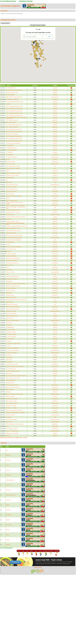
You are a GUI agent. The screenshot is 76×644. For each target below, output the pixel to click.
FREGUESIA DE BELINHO (13, 277)
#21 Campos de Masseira (12, 127)
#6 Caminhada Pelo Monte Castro (14, 136)
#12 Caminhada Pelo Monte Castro (15, 111)
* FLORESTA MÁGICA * (12, 150)
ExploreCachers (55, 97)
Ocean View (9, 362)
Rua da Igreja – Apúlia (12, 401)
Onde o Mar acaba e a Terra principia (15, 366)
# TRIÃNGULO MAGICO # (13, 99)
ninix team (55, 226)
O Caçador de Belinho (12, 334)
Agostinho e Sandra (55, 419)
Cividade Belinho (10, 242)
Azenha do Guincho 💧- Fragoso (14, 196)
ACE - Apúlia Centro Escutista (13, 166)
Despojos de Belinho (11, 256)
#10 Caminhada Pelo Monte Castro (15, 106)
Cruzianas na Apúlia (11, 254)
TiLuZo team (9, 525)
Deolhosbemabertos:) (55, 311)
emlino (55, 314)
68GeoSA (55, 235)
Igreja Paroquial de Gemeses (13, 286)
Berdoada (55, 122)
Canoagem (9, 219)
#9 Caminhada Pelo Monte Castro (14, 141)
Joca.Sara (55, 270)
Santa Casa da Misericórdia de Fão (15, 410)
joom (55, 182)
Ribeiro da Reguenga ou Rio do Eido (15, 394)
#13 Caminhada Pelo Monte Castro (15, 113)
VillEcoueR (8, 455)
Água (8, 171)
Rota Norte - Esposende (12, 399)
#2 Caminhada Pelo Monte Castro (14, 125)
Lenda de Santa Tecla (11, 288)
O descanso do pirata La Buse (13, 343)
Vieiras (55, 417)
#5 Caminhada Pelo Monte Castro (14, 132)
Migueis (55, 337)
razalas (55, 261)
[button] (38, 51)
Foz (7, 274)
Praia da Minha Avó (11, 380)
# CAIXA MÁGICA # (11, 88)
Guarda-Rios (9, 281)
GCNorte (55, 318)
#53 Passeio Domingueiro (12, 134)
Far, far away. (10, 265)
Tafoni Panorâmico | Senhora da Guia (15, 424)
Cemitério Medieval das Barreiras (14, 238)
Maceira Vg (9, 293)
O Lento (8, 346)
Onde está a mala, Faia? (12, 364)
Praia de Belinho (10, 383)
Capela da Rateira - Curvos (13, 221)
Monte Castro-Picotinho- (12, 316)
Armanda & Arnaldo (55, 215)
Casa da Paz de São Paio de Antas (15, 235)
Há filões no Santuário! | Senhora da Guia (16, 284)
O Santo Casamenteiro (12, 353)
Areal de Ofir (9, 182)
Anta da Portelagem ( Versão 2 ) (14, 173)
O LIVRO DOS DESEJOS (12, 348)
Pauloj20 (8, 520)
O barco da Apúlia (11, 330)
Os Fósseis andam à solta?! (13, 371)
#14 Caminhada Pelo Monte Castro (15, 115)
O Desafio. (9, 341)
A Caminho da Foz (11, 162)
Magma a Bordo (10, 295)
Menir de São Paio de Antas (13, 309)
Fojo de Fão (9, 270)
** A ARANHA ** (10, 155)
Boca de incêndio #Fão (12, 201)
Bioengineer (55, 401)
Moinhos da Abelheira (11, 314)
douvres (55, 369)
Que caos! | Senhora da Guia (13, 387)
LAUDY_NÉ (9, 485)
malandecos (55, 249)
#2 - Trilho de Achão (11, 122)
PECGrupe (55, 224)
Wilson (8, 436)
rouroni (7, 465)
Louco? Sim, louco (11, 290)
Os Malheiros (9, 515)
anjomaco (55, 189)
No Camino (9, 323)
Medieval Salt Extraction (12, 304)
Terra (8, 426)
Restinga (9, 392)
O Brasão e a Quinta (11, 332)
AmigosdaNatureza (55, 185)
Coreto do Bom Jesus (11, 249)
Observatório (9, 357)
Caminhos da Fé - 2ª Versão (13, 212)
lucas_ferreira (55, 196)
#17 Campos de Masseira (12, 120)
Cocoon (8, 244)
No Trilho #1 (9, 325)
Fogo (8, 267)
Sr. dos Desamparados (12, 419)
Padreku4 (55, 175)
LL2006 (55, 302)
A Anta (8, 159)
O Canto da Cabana (11, 337)
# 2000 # (9, 104)
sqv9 (55, 208)
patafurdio (55, 92)
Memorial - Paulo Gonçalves (13, 307)
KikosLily (8, 530)
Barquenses (55, 307)
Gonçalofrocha (55, 201)
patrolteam (55, 316)
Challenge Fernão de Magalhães (14, 240)
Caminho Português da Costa (13, 210)
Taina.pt (16, 6)
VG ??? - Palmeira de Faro (13, 431)
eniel (55, 300)
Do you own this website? (30, 37)
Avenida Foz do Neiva (12, 191)
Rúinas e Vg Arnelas (11, 406)
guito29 (55, 198)
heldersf (8, 505)
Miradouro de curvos (11, 311)
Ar (7, 180)
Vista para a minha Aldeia (12, 433)
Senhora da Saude (11, 415)
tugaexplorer (55, 120)
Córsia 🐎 (9, 251)
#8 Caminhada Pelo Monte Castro (14, 139)
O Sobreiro (9, 355)
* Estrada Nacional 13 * (12, 148)
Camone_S (55, 173)
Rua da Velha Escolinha (12, 403)
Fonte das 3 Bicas (11, 272)
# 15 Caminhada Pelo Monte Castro (15, 102)
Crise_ (55, 166)
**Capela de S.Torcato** (12, 157)
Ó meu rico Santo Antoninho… (13, 350)
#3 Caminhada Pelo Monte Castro (14, 129)
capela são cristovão (11, 233)
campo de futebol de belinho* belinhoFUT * (16, 217)
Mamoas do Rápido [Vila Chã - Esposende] (16, 300)
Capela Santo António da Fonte (14, 231)
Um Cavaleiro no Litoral (12, 429)
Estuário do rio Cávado (12, 261)
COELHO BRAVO (11, 95)
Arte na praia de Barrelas (12, 185)
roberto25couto (55, 385)
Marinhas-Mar (10, 302)
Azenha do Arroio (10, 194)
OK (49, 37)
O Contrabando (10, 339)
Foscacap (55, 134)
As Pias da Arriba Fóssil (12, 189)
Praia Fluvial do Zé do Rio (12, 385)
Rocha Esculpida (10, 396)
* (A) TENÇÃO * (10, 145)
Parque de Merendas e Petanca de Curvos (16, 376)
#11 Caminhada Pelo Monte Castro (15, 109)
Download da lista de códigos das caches (14, 438)
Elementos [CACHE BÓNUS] (13, 258)
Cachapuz (55, 330)
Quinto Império (10, 390)
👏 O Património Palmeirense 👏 (14, 97)
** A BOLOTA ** (10, 152)
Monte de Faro (10, 318)
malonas (55, 145)
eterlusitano (55, 178)
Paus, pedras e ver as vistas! (13, 378)
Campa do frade (10, 215)
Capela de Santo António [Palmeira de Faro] (17, 226)
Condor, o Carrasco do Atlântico (14, 247)
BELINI (8, 198)
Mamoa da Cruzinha (11, 297)
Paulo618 (55, 88)
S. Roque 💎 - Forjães (12, 408)
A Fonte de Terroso (11, 164)
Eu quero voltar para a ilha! (13, 263)
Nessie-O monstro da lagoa (13, 320)
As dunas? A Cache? (11, 187)
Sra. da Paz (9, 422)
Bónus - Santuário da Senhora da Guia (15, 205)
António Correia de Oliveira (13, 175)
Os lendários (9, 373)
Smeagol (9, 417)
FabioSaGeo (55, 162)
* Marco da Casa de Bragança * (14, 143)
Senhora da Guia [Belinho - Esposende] (16, 413)
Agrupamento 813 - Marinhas (13, 168)
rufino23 (8, 540)
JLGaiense (8, 510)
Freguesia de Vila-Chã (12, 279)
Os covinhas (55, 286)
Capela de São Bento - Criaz (13, 228)
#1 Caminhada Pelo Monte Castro (14, 90)
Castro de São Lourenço (12, 92)
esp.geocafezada (55, 238)
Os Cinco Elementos (11, 369)
